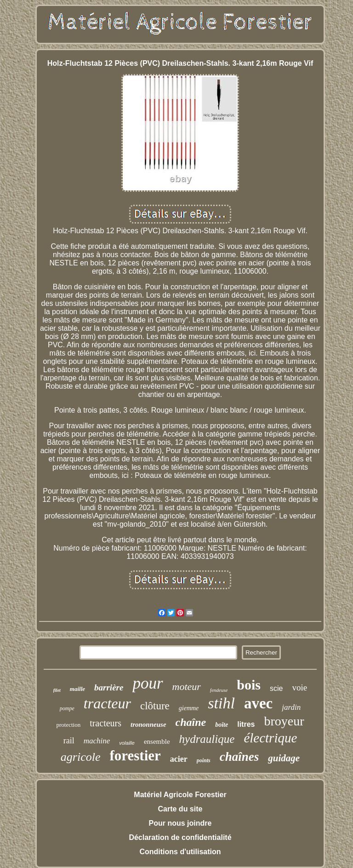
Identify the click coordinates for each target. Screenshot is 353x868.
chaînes (239, 757)
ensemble (157, 742)
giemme (189, 708)
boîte (222, 725)
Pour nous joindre (180, 823)
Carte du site (180, 809)
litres (246, 724)
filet (57, 690)
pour (148, 683)
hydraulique (207, 739)
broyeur (284, 721)
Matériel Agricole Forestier (180, 795)
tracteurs (105, 723)
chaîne (191, 722)
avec (258, 703)
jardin (291, 707)
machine (97, 741)
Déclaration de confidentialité (180, 837)
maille (77, 689)
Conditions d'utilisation (180, 852)
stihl (221, 703)
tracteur (107, 703)
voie (300, 687)
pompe (67, 708)
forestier (135, 756)
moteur (187, 687)
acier (179, 759)
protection (68, 725)
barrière (109, 687)
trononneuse (148, 724)
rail (69, 741)
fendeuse (219, 690)
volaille (127, 743)
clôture (155, 706)
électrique (270, 738)
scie (276, 688)
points (204, 760)
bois (249, 685)
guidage (284, 758)
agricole (81, 757)
